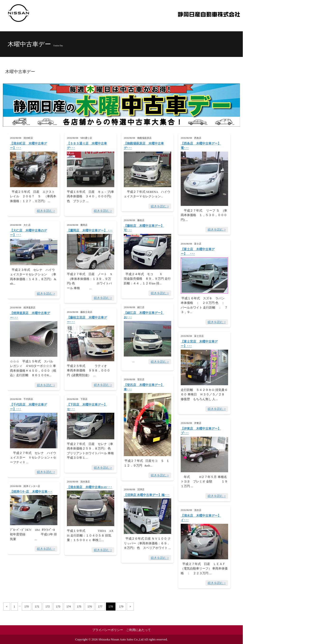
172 (47, 607)
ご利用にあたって (138, 630)
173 (58, 607)
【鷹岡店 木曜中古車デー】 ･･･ (90, 230)
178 (111, 607)
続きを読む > (46, 211)
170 (27, 607)
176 (90, 607)
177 (100, 607)
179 (121, 607)
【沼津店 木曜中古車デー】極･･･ (147, 495)
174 (69, 607)
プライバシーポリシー (108, 630)
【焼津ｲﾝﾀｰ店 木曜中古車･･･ (31, 492)
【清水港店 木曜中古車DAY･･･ (90, 487)
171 (37, 607)
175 (79, 607)
